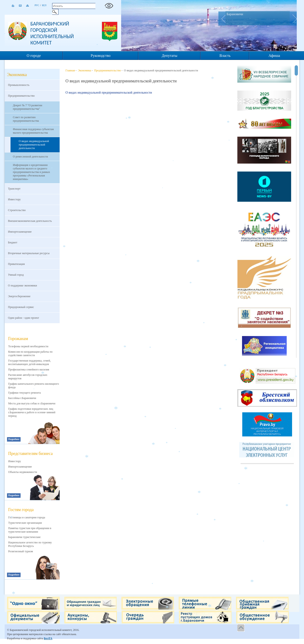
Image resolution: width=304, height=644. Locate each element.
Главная (70, 70)
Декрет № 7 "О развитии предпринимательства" (27, 107)
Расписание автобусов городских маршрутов (28, 377)
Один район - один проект (24, 318)
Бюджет (13, 242)
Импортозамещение (20, 232)
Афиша (274, 56)
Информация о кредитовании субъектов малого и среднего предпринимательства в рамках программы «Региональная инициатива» (31, 172)
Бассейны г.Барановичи (22, 398)
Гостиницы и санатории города (27, 517)
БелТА (48, 638)
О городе (34, 56)
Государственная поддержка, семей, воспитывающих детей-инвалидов (29, 362)
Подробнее (14, 439)
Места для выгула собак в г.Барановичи (32, 403)
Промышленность (19, 85)
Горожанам (18, 339)
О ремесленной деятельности (30, 157)
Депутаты (170, 56)
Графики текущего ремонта (24, 393)
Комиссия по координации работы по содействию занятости (30, 353)
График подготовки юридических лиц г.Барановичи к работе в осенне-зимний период (32, 412)
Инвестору (14, 199)
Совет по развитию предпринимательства (26, 119)
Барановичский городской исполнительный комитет (52, 33)
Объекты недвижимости (23, 472)
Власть (225, 56)
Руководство (101, 56)
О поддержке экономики (22, 285)
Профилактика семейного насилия (29, 370)
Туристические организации (25, 523)
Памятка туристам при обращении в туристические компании (30, 530)
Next (293, 18)
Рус (37, 5)
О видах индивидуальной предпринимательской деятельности (34, 145)
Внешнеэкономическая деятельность (30, 221)
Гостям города (21, 510)
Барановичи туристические (24, 537)
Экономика (84, 70)
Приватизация (16, 264)
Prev (222, 18)
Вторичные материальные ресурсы (29, 253)
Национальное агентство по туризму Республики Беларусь (30, 544)
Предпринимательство (21, 96)
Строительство (17, 210)
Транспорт (14, 189)
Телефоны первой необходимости (28, 346)
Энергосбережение (19, 296)
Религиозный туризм (21, 551)
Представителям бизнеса (30, 454)
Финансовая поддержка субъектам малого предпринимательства (33, 131)
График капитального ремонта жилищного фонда (34, 386)
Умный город (16, 275)
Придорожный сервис (21, 307)
